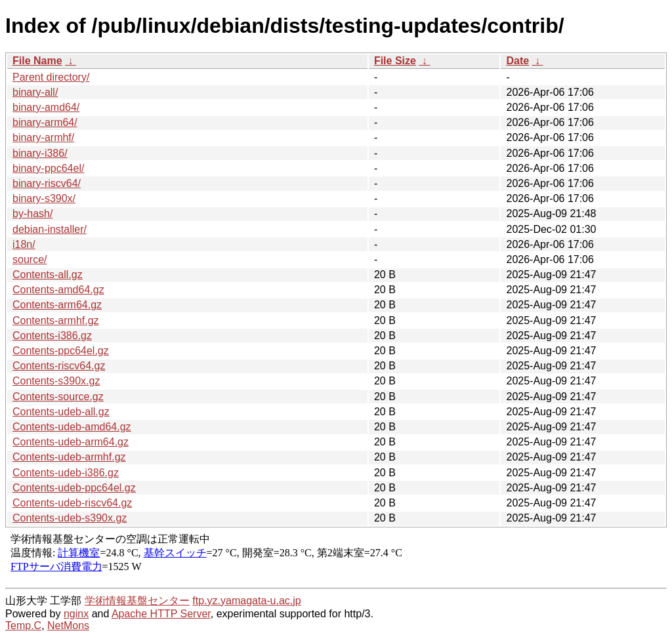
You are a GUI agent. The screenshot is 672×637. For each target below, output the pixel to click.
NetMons (68, 626)
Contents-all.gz (48, 275)
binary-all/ (35, 92)
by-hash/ (32, 214)
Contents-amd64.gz (58, 290)
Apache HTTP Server (161, 614)
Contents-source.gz (58, 397)
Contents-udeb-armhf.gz (69, 457)
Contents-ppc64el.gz (61, 351)
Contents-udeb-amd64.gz (72, 427)
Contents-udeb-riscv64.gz (72, 503)
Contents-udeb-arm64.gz (71, 442)
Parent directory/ (51, 77)
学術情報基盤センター (137, 601)
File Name (37, 61)
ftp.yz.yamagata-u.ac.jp (246, 601)
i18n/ (24, 244)
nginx (76, 614)
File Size (395, 61)
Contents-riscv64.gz (59, 366)
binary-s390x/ (44, 198)
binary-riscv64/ (47, 183)
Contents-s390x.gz (56, 381)
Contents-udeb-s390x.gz (70, 518)
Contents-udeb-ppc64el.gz (74, 488)
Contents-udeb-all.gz (61, 412)
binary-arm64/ (45, 122)
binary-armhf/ (43, 137)
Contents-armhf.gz (56, 320)
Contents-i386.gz (52, 336)
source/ (30, 259)
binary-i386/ (40, 153)
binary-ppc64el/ (48, 168)
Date (517, 61)
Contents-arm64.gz (57, 305)
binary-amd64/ (46, 107)
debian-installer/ (50, 229)
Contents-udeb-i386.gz (66, 473)
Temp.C (23, 626)
